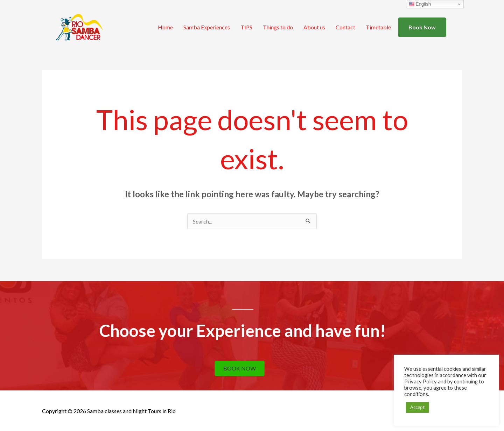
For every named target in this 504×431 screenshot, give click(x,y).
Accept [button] (417, 407)
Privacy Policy (421, 381)
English (420, 4)
